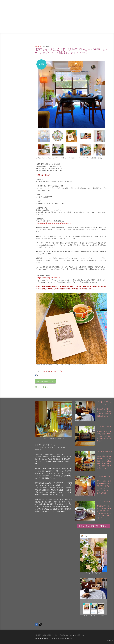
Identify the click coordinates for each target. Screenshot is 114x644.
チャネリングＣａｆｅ (86, 17)
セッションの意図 (104, 17)
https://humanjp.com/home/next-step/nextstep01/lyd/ (54, 223)
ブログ (64, 17)
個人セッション (105, 23)
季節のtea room (90, 23)
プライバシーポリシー (56, 638)
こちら (73, 635)
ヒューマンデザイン (61, 28)
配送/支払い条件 (43, 638)
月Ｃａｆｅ (76, 28)
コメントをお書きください (45, 381)
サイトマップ (68, 638)
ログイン (110, 640)
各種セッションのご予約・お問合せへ (94, 526)
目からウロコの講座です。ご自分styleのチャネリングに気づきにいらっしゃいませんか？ (104, 436)
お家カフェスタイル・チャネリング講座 (66, 23)
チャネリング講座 (105, 427)
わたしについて (89, 28)
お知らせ (38, 46)
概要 (36, 638)
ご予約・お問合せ (104, 28)
